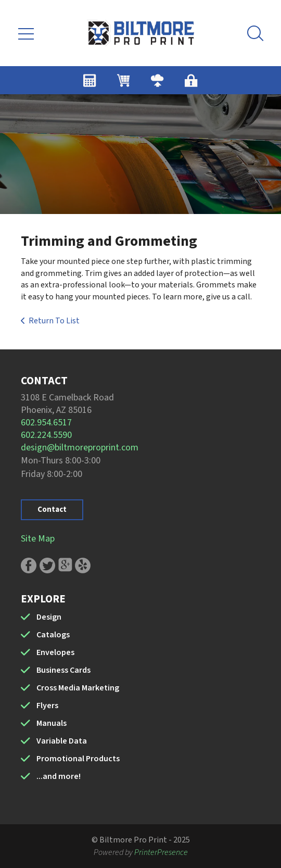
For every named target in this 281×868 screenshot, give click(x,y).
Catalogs (53, 635)
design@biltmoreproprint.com (80, 448)
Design (49, 617)
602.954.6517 (46, 423)
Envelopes (55, 652)
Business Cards (63, 670)
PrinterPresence (161, 852)
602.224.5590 (46, 435)
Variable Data (62, 741)
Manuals (52, 723)
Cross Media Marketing (78, 688)
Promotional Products (78, 759)
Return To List (54, 321)
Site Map (38, 539)
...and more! (59, 776)
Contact (52, 510)
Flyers (47, 706)
